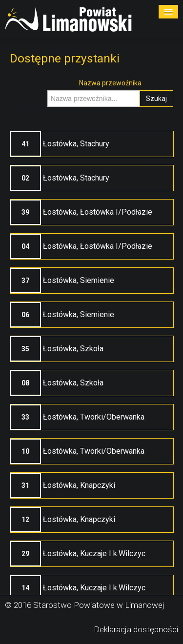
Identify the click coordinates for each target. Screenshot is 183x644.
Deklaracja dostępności (136, 629)
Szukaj (156, 99)
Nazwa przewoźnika (110, 83)
